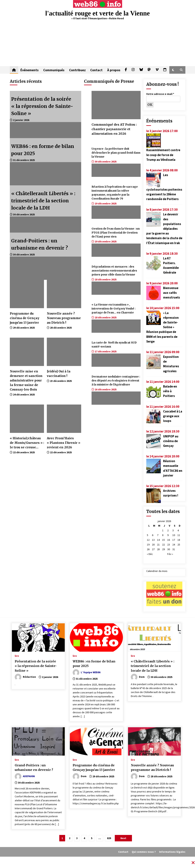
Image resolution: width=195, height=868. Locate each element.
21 (158, 545)
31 (174, 549)
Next (123, 838)
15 (163, 540)
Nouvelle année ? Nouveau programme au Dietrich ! (64, 318)
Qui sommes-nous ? (144, 852)
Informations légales (172, 852)
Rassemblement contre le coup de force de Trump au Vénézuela (163, 155)
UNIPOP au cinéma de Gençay (171, 441)
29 (163, 549)
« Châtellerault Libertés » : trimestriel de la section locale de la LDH (43, 201)
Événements (29, 70)
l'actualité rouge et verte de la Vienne (97, 13)
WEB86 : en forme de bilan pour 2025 (94, 664)
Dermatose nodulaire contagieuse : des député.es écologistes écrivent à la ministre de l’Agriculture (116, 381)
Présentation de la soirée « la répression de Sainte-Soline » (42, 106)
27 (153, 549)
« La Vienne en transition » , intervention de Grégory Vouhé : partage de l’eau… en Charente (114, 309)
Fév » (170, 554)
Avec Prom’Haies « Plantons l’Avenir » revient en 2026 (64, 443)
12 (148, 540)
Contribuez (77, 70)
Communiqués (54, 70)
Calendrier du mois (157, 571)
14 (158, 540)
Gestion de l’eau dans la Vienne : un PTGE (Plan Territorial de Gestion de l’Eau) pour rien (116, 233)
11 (179, 535)
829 (109, 838)
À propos (113, 70)
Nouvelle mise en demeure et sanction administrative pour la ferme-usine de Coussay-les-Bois (26, 380)
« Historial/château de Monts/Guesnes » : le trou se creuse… (27, 443)
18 (179, 540)
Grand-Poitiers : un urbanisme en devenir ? (34, 768)
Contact (96, 70)
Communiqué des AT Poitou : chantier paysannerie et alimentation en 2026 (114, 129)
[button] (173, 70)
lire (17, 656)
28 (158, 549)
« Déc (150, 554)
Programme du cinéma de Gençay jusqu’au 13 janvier (25, 318)
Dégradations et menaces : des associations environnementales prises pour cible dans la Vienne (114, 271)
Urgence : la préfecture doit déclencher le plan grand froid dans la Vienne (116, 153)
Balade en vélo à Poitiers (170, 391)
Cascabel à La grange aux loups (173, 416)
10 (174, 535)
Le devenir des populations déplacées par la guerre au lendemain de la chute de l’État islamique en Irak (164, 229)
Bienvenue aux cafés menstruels (171, 293)
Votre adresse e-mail (160, 94)
